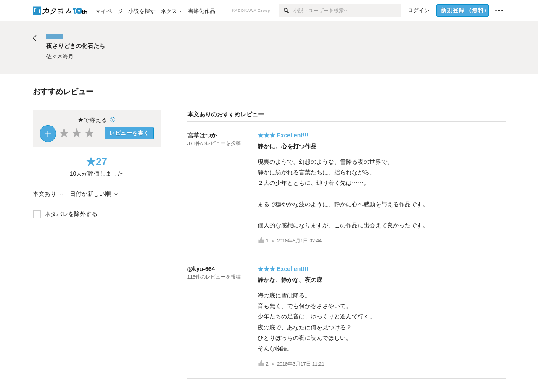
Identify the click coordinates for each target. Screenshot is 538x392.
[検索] (286, 11)
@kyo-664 (201, 269)
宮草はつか (202, 135)
